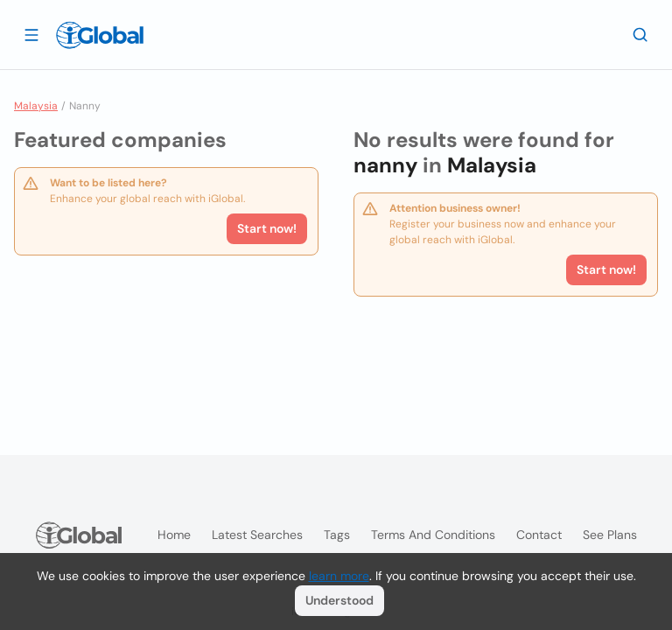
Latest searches (257, 535)
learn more (339, 576)
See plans (610, 535)
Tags (337, 535)
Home (174, 535)
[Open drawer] (31, 34)
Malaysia (36, 106)
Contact (539, 535)
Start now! (267, 228)
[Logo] (100, 35)
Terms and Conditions (433, 535)
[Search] (640, 34)
